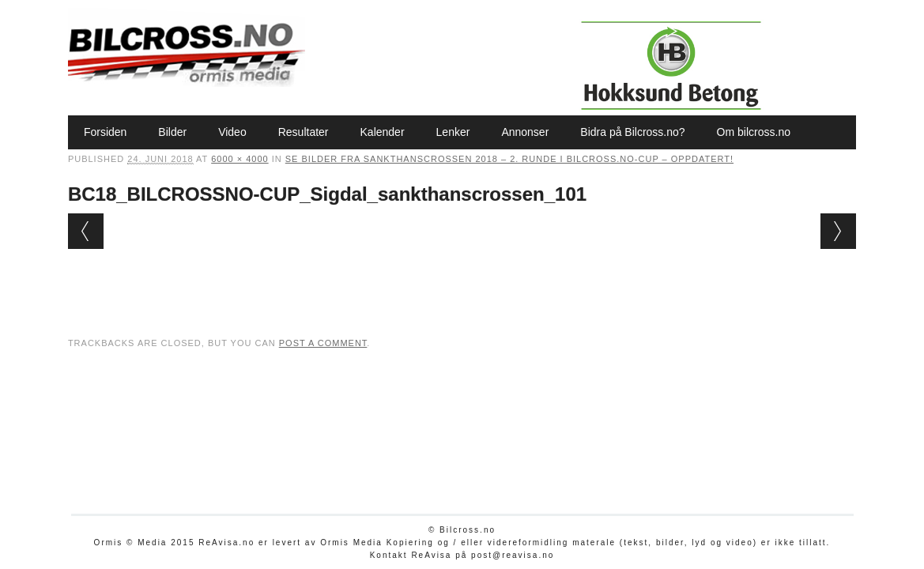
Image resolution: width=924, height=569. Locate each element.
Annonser (525, 132)
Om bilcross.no (754, 132)
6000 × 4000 (239, 159)
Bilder (172, 132)
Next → (838, 231)
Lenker (453, 132)
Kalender (383, 132)
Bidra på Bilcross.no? (632, 132)
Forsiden (105, 132)
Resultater (304, 132)
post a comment (323, 343)
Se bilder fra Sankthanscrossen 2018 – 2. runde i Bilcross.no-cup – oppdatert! (509, 159)
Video (232, 132)
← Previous (86, 231)
